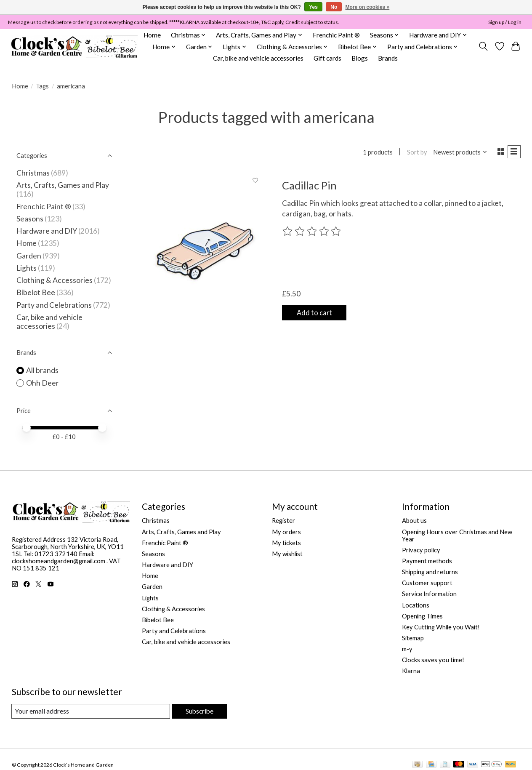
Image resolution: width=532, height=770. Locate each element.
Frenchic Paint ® (336, 35)
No (334, 7)
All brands (42, 370)
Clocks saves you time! (433, 660)
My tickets (286, 543)
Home (152, 35)
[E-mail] (90, 711)
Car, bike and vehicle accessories (258, 58)
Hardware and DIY (47, 231)
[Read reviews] (312, 233)
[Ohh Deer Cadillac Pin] (205, 251)
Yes (313, 7)
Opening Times (422, 616)
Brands (388, 58)
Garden (29, 256)
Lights (27, 268)
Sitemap (413, 638)
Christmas (33, 173)
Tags (42, 86)
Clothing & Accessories (55, 280)
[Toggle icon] (483, 46)
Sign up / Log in (505, 22)
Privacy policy (421, 550)
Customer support (427, 583)
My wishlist (287, 554)
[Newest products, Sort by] (457, 153)
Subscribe (198, 711)
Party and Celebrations (54, 305)
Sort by (414, 153)
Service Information (429, 594)
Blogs (360, 58)
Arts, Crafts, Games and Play (63, 185)
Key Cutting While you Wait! (441, 627)
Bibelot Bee (36, 292)
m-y (407, 649)
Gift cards (327, 58)
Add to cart (319, 313)
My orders (286, 532)
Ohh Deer (43, 383)
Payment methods (427, 561)
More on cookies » (368, 7)
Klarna (411, 671)
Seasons (31, 219)
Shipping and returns (430, 572)
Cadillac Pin (309, 187)
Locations (416, 605)
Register (283, 521)
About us (414, 521)
